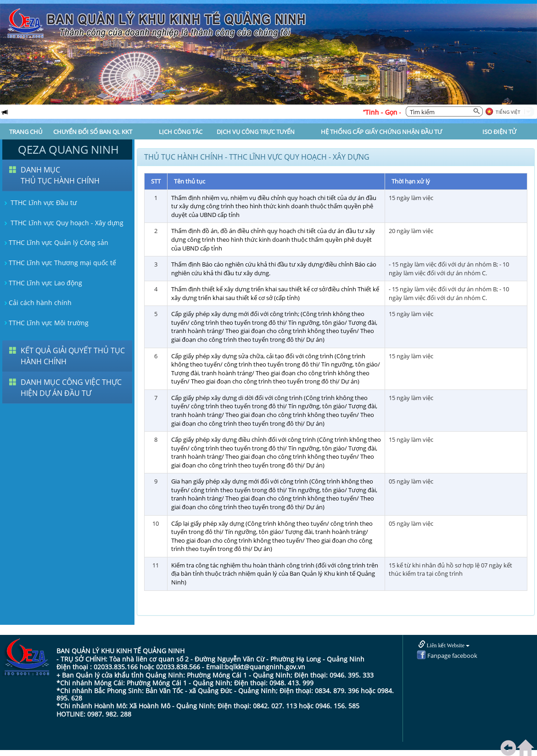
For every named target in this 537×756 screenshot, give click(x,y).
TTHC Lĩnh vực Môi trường (45, 323)
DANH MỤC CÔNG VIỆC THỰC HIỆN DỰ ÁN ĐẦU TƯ (71, 388)
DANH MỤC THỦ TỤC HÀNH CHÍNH (60, 175)
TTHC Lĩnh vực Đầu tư (39, 203)
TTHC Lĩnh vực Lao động (42, 283)
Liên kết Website (444, 645)
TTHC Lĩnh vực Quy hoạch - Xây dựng (63, 223)
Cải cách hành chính (37, 303)
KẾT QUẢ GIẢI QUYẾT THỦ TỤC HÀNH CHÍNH (73, 356)
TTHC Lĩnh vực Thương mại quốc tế (59, 263)
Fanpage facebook (447, 656)
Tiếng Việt (508, 112)
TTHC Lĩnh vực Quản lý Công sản (55, 242)
